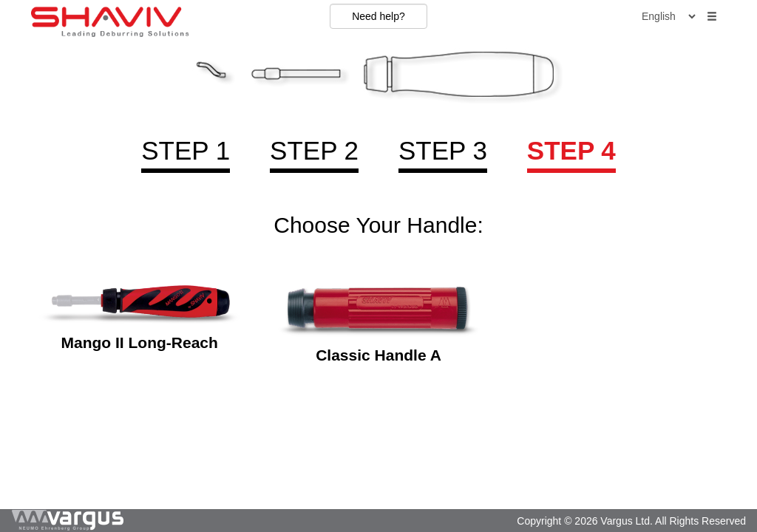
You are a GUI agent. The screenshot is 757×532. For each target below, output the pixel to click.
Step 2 (314, 150)
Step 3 (443, 150)
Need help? (378, 16)
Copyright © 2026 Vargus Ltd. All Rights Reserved (631, 521)
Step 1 (186, 150)
